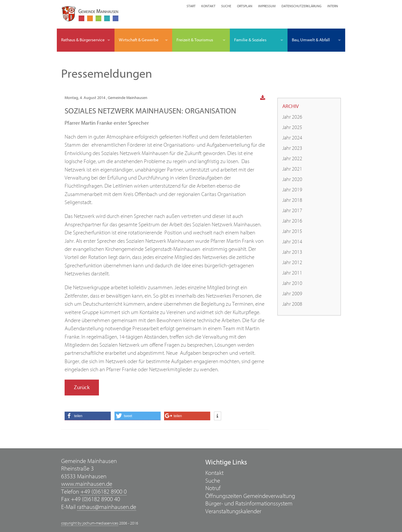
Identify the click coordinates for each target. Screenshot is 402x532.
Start (191, 6)
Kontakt (208, 6)
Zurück (82, 387)
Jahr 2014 (292, 242)
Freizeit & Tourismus (195, 40)
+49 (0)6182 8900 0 (104, 492)
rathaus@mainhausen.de (107, 507)
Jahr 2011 (292, 273)
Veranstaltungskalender (233, 511)
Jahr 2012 (292, 263)
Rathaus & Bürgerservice (83, 40)
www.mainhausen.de (87, 484)
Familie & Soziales (250, 40)
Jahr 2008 (292, 304)
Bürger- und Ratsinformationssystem (249, 504)
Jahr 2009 (292, 294)
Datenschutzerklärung (301, 6)
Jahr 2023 (292, 148)
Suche (226, 6)
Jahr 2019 (292, 190)
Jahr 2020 (292, 179)
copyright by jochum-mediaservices (90, 523)
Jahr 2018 (292, 200)
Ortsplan (245, 6)
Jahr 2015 (292, 231)
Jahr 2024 (292, 138)
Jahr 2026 (292, 117)
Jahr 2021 (292, 169)
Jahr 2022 (292, 159)
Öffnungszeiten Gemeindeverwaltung (250, 496)
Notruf (213, 488)
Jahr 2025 (292, 127)
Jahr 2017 (292, 211)
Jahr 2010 (292, 283)
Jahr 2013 (292, 252)
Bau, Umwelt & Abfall (311, 40)
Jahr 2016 (292, 221)
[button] (88, 416)
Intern (333, 6)
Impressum (267, 6)
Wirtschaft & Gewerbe (139, 40)
